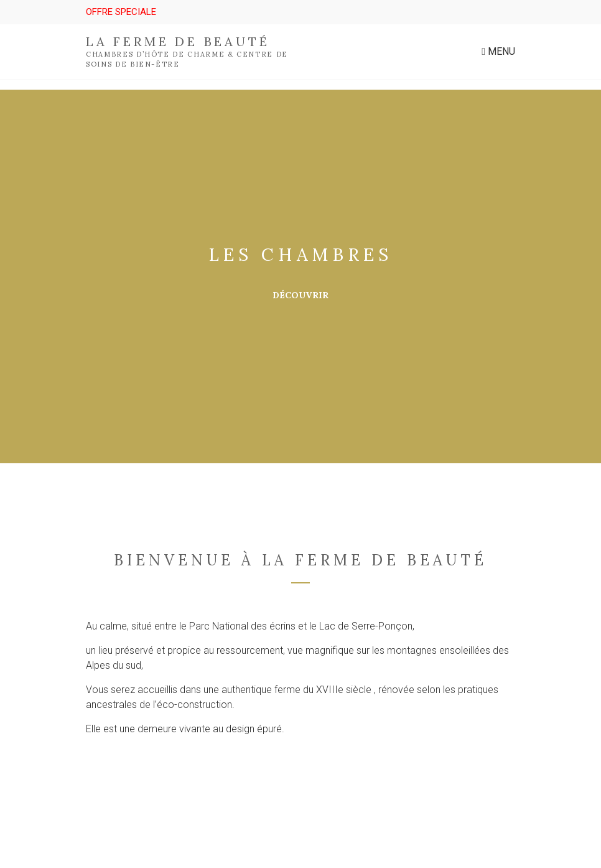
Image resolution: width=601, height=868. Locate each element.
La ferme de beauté (178, 41)
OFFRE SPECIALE (121, 12)
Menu (498, 51)
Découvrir (300, 295)
